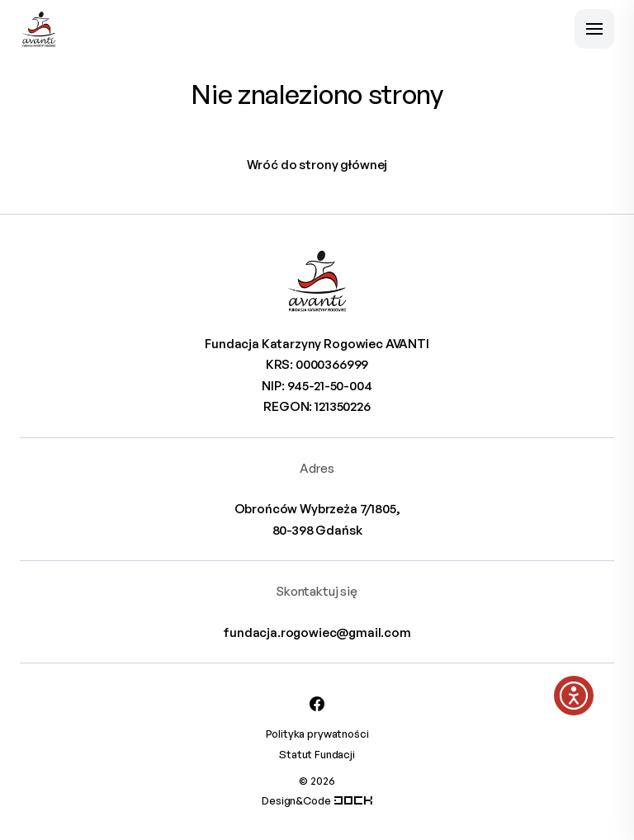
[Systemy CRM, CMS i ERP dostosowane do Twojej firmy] (353, 800)
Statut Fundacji (317, 754)
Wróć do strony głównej (317, 165)
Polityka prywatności (317, 734)
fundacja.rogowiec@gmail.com (317, 632)
